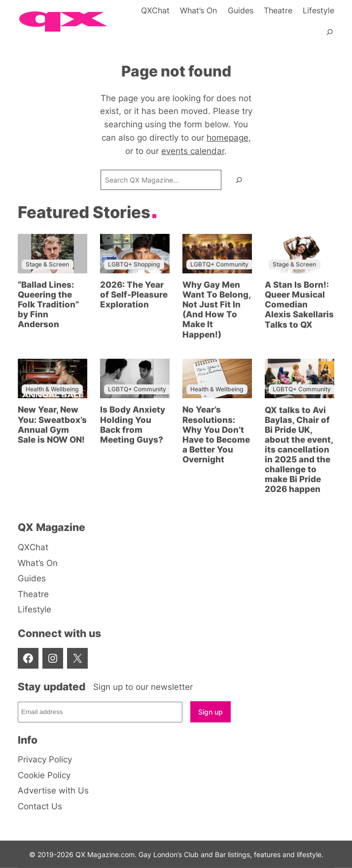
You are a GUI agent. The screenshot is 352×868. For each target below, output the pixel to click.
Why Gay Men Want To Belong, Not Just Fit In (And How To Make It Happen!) (216, 309)
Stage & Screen (47, 264)
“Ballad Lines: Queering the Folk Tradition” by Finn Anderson (48, 304)
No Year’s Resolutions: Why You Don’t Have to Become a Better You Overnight (216, 434)
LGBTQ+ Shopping (134, 264)
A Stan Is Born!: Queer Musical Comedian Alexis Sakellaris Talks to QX (299, 304)
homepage (228, 138)
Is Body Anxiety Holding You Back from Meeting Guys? (133, 424)
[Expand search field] (330, 37)
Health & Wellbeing (52, 389)
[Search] (239, 180)
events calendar (193, 151)
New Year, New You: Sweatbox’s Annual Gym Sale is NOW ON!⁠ (52, 424)
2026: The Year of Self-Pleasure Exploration (134, 295)
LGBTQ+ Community (219, 264)
